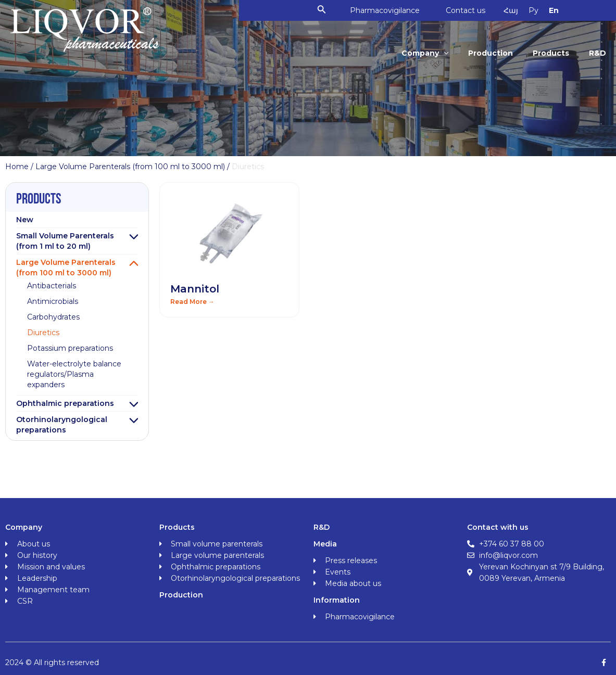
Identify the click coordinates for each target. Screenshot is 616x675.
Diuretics (43, 333)
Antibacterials (52, 286)
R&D (598, 53)
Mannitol (195, 289)
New (25, 220)
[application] (444, 53)
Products (551, 53)
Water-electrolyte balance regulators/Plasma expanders (74, 374)
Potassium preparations (70, 348)
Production (491, 53)
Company (425, 53)
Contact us (466, 10)
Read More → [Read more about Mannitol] (192, 302)
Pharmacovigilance (385, 10)
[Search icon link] (322, 10)
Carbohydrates (53, 317)
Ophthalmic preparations (65, 403)
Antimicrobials (53, 301)
